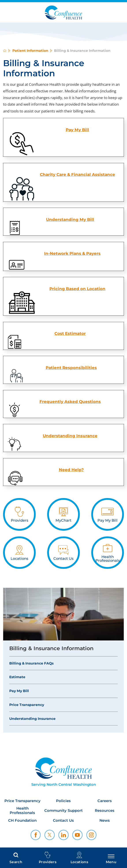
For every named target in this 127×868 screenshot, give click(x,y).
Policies (63, 801)
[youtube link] (77, 835)
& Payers (91, 253)
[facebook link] (36, 835)
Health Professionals (22, 811)
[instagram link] (92, 835)
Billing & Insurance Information (51, 648)
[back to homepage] (5, 51)
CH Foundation (22, 820)
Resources (105, 811)
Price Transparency (27, 705)
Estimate (17, 677)
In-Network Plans (63, 253)
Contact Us (63, 820)
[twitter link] (50, 835)
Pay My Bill (19, 691)
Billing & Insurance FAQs (31, 663)
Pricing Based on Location (77, 289)
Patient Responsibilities (71, 368)
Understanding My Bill (70, 219)
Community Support (63, 811)
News (105, 820)
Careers (105, 801)
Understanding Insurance (70, 436)
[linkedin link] (63, 835)
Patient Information (30, 51)
